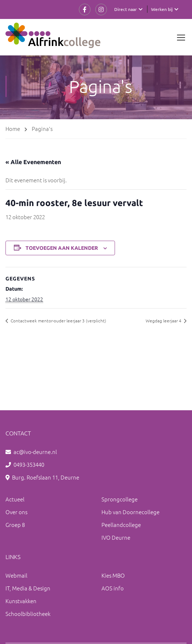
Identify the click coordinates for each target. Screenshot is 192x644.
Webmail (16, 575)
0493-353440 (29, 464)
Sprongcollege (120, 499)
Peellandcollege (121, 525)
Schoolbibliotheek (28, 614)
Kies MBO (113, 575)
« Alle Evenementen (33, 162)
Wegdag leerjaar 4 (164, 321)
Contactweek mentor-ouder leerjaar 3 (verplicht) (58, 321)
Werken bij (162, 9)
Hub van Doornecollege (130, 512)
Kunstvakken (21, 601)
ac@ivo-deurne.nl (35, 452)
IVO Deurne (116, 537)
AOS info (113, 588)
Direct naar (126, 9)
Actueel (15, 499)
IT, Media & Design (28, 588)
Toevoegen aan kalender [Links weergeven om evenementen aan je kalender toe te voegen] (62, 248)
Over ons (16, 512)
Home (13, 129)
